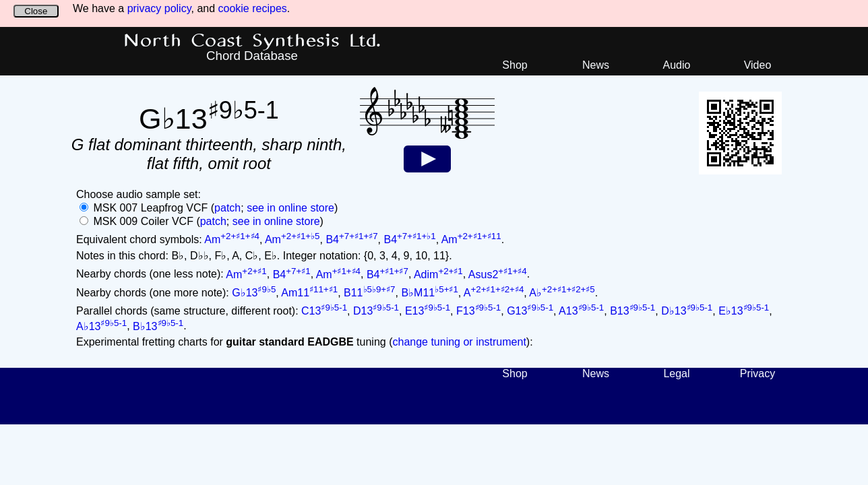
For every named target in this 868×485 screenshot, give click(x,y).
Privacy (757, 374)
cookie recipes (253, 8)
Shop (515, 65)
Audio (677, 65)
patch (227, 208)
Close (36, 11)
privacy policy (159, 8)
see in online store (290, 208)
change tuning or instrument (459, 342)
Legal (676, 374)
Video (758, 65)
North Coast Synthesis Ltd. (252, 41)
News (596, 65)
